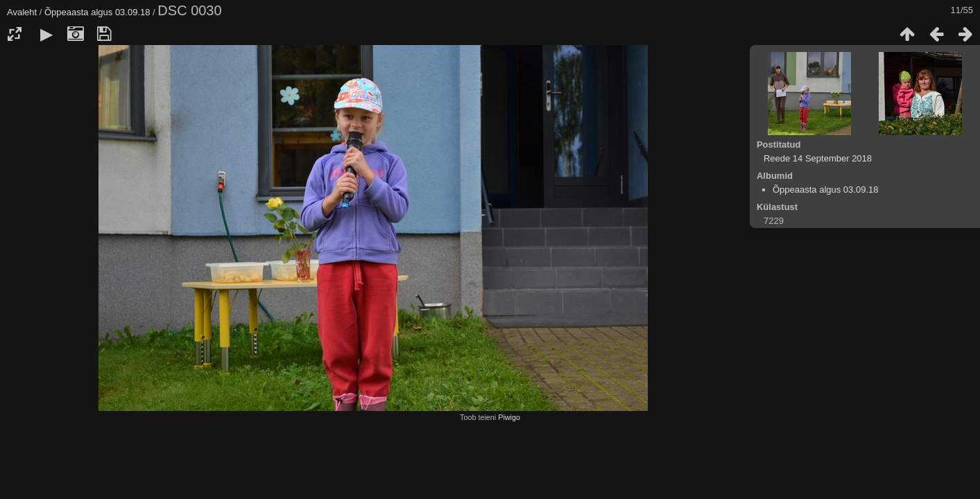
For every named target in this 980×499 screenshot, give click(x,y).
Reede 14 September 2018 (818, 158)
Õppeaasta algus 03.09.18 (97, 12)
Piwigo (509, 417)
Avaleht (22, 12)
